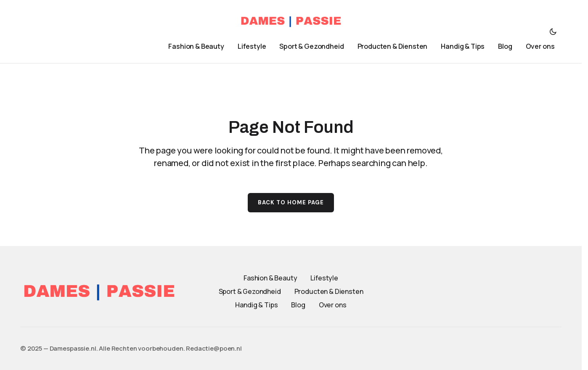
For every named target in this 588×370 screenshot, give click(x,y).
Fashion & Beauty (270, 278)
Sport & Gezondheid (250, 291)
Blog (298, 305)
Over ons (333, 305)
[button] (553, 32)
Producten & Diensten (329, 291)
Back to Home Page (291, 202)
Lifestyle (324, 278)
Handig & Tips (256, 305)
